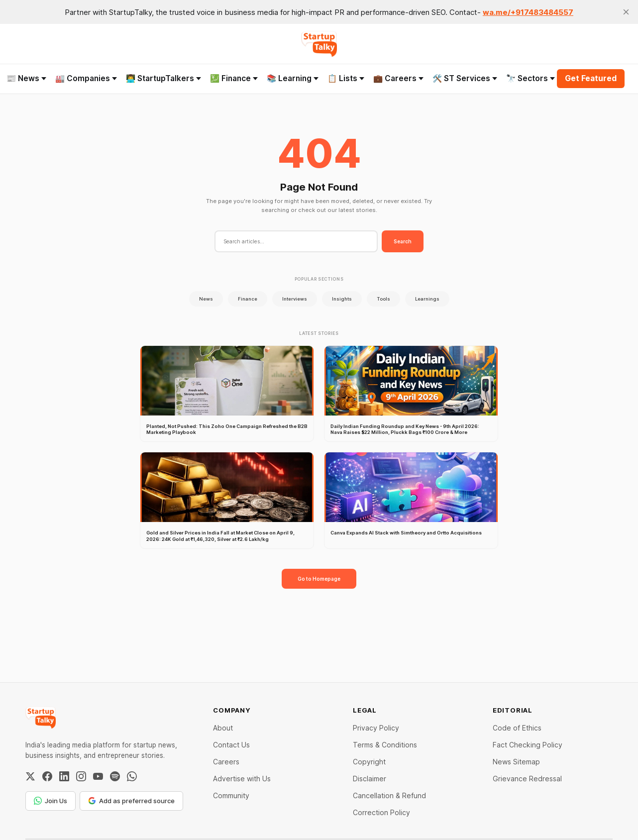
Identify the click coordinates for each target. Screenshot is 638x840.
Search (403, 241)
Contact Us (231, 745)
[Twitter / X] (30, 776)
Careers (226, 762)
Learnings (427, 299)
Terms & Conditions (385, 745)
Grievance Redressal (527, 779)
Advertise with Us (242, 779)
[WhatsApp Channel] (132, 776)
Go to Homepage (319, 579)
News (206, 299)
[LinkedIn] (64, 776)
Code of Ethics (517, 728)
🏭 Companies (86, 78)
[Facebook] (47, 776)
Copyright (369, 762)
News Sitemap (516, 762)
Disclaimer (370, 779)
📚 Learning (293, 78)
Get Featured (591, 78)
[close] (626, 12)
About (223, 728)
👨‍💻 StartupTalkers (163, 78)
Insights (342, 299)
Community (231, 795)
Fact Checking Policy (528, 745)
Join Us (51, 801)
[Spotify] (115, 776)
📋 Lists (346, 78)
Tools (383, 299)
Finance (248, 299)
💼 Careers (398, 78)
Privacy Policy (376, 728)
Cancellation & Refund (389, 795)
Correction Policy (381, 812)
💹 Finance (234, 78)
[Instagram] (81, 776)
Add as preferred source (131, 801)
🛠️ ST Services (465, 78)
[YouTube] (98, 776)
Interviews (295, 299)
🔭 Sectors (531, 78)
